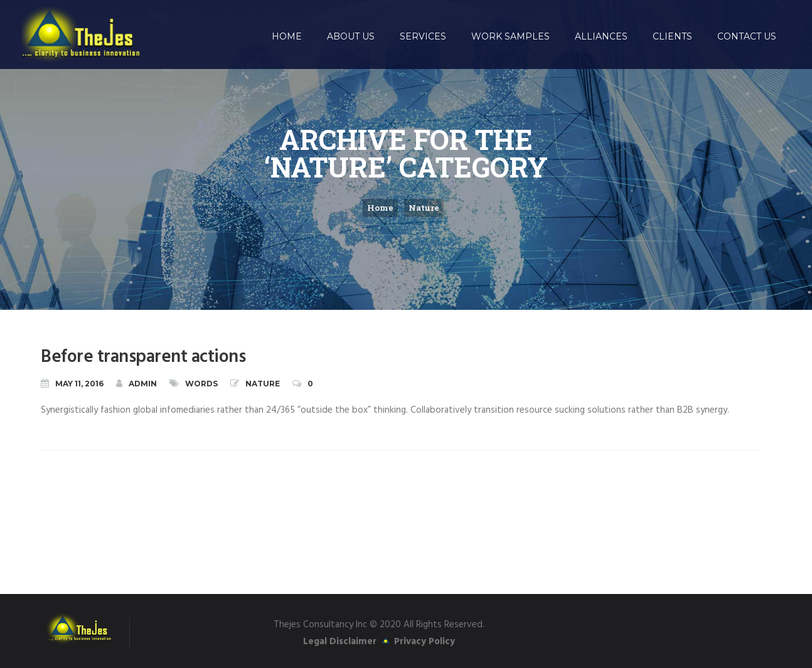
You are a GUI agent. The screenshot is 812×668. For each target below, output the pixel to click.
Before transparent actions (143, 357)
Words (201, 384)
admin (136, 383)
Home (380, 208)
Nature (424, 208)
